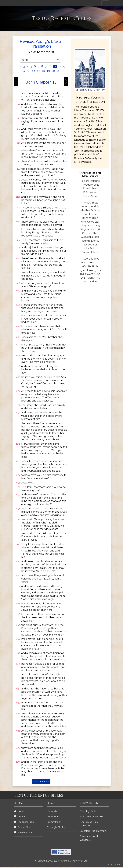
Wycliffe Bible (90, 266)
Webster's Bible (90, 237)
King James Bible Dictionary (89, 824)
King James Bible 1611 (92, 817)
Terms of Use (54, 817)
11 (55, 66)
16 (34, 71)
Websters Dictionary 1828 (94, 831)
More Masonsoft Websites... (89, 838)
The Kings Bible (88, 811)
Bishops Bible (90, 218)
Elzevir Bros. (90, 188)
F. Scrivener (90, 192)
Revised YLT (90, 245)
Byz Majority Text (90, 274)
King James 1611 (90, 222)
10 (50, 66)
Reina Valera (90, 196)
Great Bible (90, 214)
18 (43, 71)
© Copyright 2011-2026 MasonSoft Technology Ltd (61, 861)
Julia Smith (90, 248)
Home (19, 811)
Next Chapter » (41, 782)
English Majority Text (90, 270)
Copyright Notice (56, 827)
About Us (52, 811)
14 (24, 71)
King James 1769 (90, 226)
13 (64, 66)
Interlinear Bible (24, 822)
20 (53, 71)
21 (58, 71)
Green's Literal (90, 252)
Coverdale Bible (90, 206)
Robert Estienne (90, 181)
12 (59, 66)
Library (19, 817)
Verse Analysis (23, 833)
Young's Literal (90, 241)
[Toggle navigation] (105, 3)
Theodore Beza (90, 185)
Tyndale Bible (90, 203)
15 (29, 71)
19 (48, 71)
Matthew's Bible (90, 210)
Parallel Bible (22, 827)
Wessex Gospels (90, 262)
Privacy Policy (54, 822)
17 (39, 71)
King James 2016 (90, 229)
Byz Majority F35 (90, 278)
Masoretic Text (90, 259)
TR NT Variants (90, 282)
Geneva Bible (90, 233)
